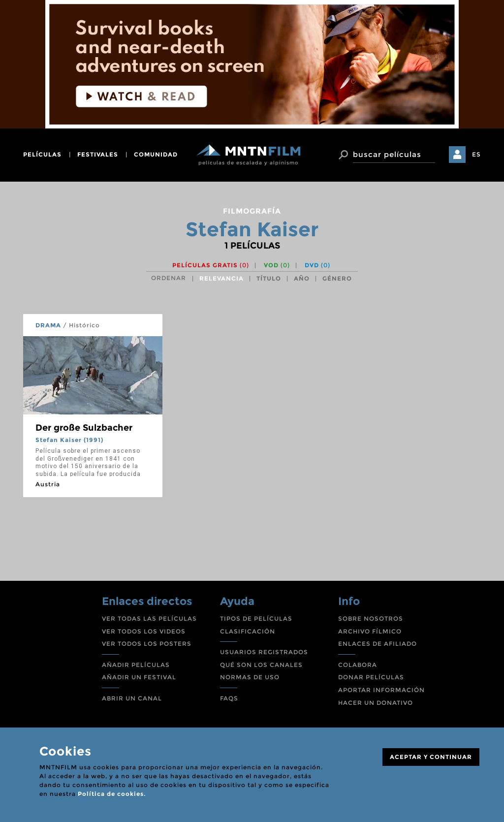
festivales (98, 154)
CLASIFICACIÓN (248, 631)
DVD (317, 265)
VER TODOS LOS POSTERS (147, 644)
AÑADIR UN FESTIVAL (139, 677)
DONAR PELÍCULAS (371, 677)
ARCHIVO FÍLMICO (370, 631)
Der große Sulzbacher (84, 428)
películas (42, 154)
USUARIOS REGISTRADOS (264, 652)
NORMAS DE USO (250, 677)
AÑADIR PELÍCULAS (136, 665)
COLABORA (358, 665)
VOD (277, 265)
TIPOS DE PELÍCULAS (256, 618)
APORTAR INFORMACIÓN (381, 690)
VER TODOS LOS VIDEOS (144, 631)
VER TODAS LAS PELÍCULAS (149, 618)
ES (476, 154)
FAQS (229, 698)
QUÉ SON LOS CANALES (261, 665)
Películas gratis (211, 265)
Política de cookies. (112, 794)
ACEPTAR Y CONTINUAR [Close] (431, 757)
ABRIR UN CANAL (132, 698)
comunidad (156, 154)
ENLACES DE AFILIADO (378, 644)
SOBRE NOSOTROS (371, 618)
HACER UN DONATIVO (376, 703)
